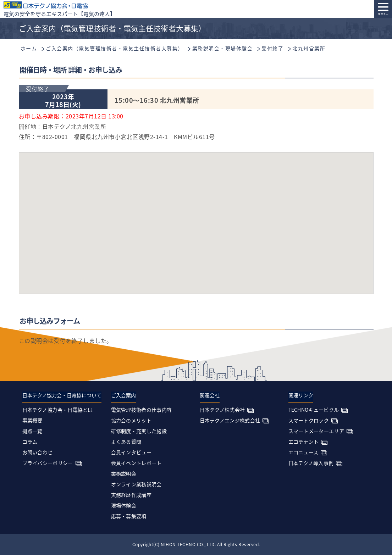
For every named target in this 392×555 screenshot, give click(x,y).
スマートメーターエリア (316, 431)
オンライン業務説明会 (136, 484)
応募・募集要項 (129, 516)
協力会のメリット (131, 420)
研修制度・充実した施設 (139, 431)
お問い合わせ (38, 452)
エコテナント (304, 442)
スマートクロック (309, 420)
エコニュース (303, 452)
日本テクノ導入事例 (311, 463)
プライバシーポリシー (48, 463)
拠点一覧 (32, 431)
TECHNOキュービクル (314, 410)
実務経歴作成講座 (131, 495)
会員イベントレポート (136, 463)
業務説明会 (124, 473)
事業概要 (32, 420)
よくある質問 (126, 442)
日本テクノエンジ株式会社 (230, 420)
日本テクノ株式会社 (222, 410)
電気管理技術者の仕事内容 (142, 410)
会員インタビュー (131, 452)
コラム (30, 442)
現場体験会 (124, 505)
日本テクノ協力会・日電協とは (58, 410)
